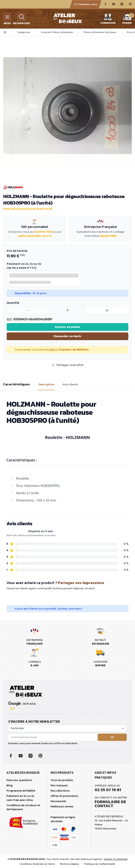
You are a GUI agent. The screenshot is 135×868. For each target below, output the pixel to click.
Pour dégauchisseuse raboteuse (28, 209)
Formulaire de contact (110, 804)
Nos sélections (60, 791)
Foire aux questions (19, 780)
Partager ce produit (67, 365)
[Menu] (7, 17)
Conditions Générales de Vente (37, 864)
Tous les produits (62, 780)
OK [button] (112, 737)
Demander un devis (67, 336)
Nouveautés (58, 801)
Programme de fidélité (21, 791)
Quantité (13, 303)
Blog (9, 785)
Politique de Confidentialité (100, 864)
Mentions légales (69, 864)
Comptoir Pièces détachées (57, 32)
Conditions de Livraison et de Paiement (23, 807)
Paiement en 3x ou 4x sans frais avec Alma (20, 798)
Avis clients (70, 385)
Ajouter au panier (68, 327)
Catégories (24, 32)
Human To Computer (116, 859)
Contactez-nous (85, 4)
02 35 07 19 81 (43, 232)
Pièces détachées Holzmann (100, 32)
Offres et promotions (64, 796)
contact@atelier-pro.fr (35, 236)
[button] (67, 365)
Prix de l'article (17, 251)
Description (46, 385)
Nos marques (59, 785)
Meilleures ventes (62, 806)
